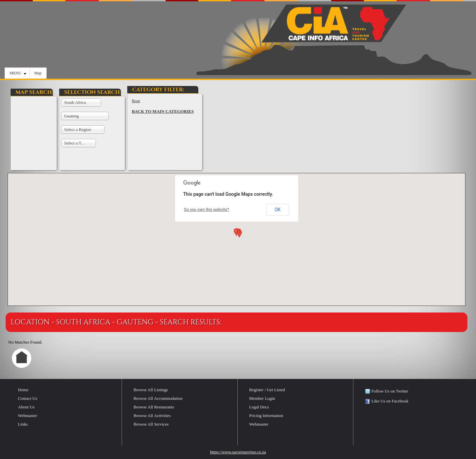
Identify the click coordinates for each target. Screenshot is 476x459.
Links (23, 424)
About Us (26, 407)
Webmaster (27, 416)
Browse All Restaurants (154, 407)
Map (38, 73)
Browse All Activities (152, 416)
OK (278, 210)
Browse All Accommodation (158, 398)
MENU (18, 73)
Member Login (262, 398)
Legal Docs (259, 407)
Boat (136, 101)
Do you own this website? (207, 210)
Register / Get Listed (267, 390)
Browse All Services (151, 424)
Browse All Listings (151, 390)
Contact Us (27, 398)
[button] (238, 234)
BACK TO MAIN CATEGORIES (163, 111)
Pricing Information (266, 416)
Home (23, 390)
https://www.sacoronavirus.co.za (238, 452)
